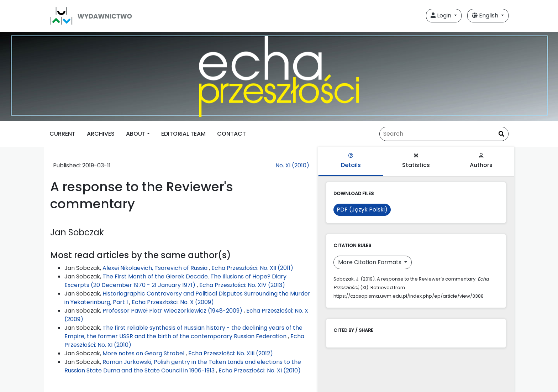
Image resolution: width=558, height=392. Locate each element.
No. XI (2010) (292, 165)
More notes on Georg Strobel (144, 353)
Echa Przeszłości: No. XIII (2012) (231, 353)
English (486, 15)
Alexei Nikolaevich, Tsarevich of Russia (156, 268)
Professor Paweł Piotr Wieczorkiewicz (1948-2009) (173, 311)
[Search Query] (444, 134)
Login (442, 15)
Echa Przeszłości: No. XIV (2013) (242, 285)
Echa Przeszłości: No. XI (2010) (260, 370)
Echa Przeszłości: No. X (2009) (173, 302)
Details (351, 161)
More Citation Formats (370, 262)
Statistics (416, 161)
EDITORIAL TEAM (183, 134)
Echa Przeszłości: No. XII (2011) (252, 268)
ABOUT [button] (136, 134)
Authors (481, 161)
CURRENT (62, 134)
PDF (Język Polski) (362, 210)
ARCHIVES (101, 134)
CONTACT (231, 134)
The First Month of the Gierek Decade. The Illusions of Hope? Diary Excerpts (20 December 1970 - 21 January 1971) (175, 281)
